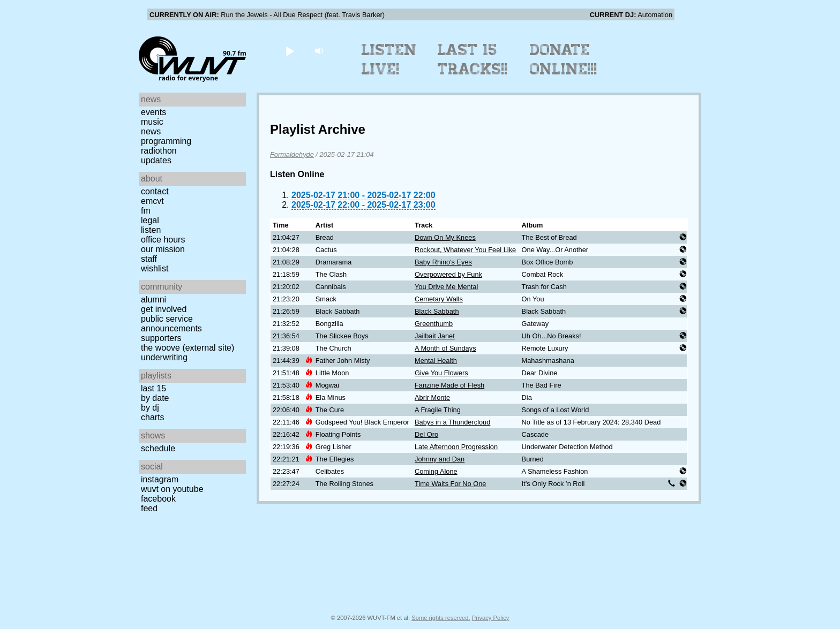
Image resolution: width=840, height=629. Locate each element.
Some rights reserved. (441, 618)
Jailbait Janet (435, 336)
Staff (149, 259)
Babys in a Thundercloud (452, 422)
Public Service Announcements (171, 324)
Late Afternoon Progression (456, 447)
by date (155, 398)
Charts (153, 417)
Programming (166, 141)
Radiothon (159, 151)
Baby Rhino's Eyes (443, 262)
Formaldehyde (292, 154)
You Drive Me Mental (446, 287)
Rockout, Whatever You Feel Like (465, 250)
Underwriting (164, 357)
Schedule (158, 448)
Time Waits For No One (450, 484)
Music (152, 122)
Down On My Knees (445, 237)
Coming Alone (436, 471)
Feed (149, 508)
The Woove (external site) (187, 348)
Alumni (153, 300)
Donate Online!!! (564, 59)
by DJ (150, 408)
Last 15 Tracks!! (473, 59)
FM (146, 211)
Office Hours (163, 240)
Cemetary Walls (439, 299)
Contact (155, 191)
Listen (151, 230)
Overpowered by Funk (448, 274)
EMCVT (152, 201)
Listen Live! (389, 59)
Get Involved (164, 309)
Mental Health (436, 361)
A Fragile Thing (438, 410)
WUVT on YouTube (172, 489)
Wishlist (155, 268)
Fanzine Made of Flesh (449, 385)
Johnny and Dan (440, 459)
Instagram (160, 479)
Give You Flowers (441, 373)
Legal (150, 220)
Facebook (158, 499)
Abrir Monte (432, 397)
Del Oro (426, 434)
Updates (156, 160)
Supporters (161, 338)
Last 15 (153, 388)
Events (153, 112)
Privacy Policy (491, 618)
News (151, 131)
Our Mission (163, 249)
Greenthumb (434, 324)
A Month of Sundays (445, 348)
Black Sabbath (437, 311)
